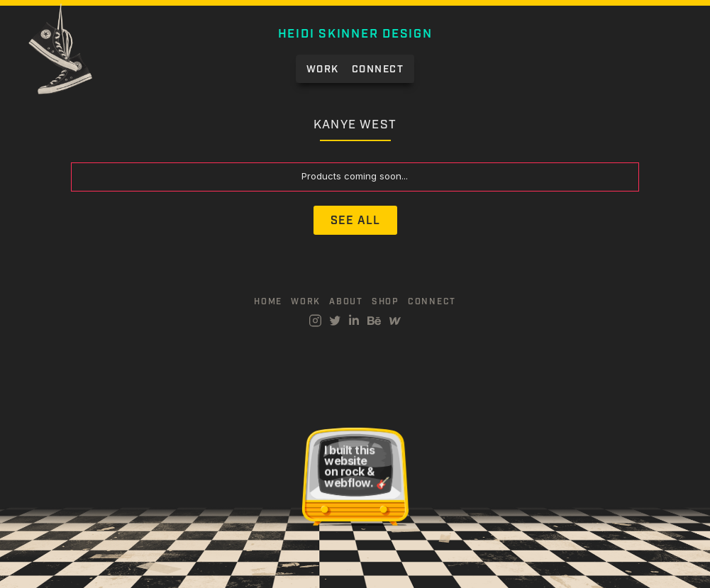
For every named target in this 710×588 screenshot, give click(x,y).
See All (355, 221)
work (306, 302)
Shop (385, 302)
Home (268, 302)
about (346, 302)
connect (432, 302)
